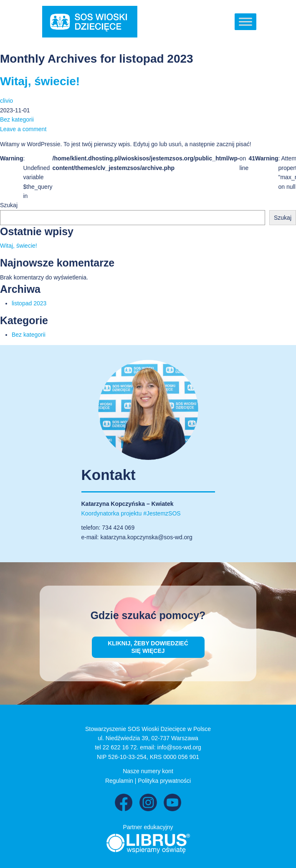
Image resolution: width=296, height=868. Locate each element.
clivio (6, 101)
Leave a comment (23, 129)
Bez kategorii (17, 119)
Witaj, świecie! (40, 81)
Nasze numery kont (148, 771)
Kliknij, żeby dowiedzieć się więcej (148, 647)
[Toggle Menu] (245, 22)
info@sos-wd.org (179, 747)
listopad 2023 (29, 303)
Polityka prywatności (164, 781)
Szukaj (9, 205)
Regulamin (119, 781)
